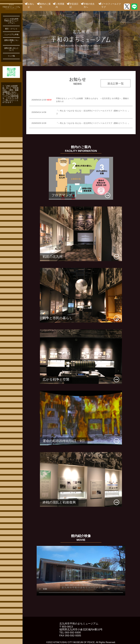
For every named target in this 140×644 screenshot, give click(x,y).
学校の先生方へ (89, 5)
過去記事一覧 (116, 84)
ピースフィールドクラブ (111, 5)
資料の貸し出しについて (11, 49)
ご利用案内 (60, 5)
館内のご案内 (45, 5)
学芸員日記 (74, 5)
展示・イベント (11, 29)
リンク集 (11, 56)
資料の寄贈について (11, 41)
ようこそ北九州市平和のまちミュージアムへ (11, 21)
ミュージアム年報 (11, 35)
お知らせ (31, 5)
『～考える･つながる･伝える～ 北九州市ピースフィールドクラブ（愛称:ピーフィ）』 (93, 123)
